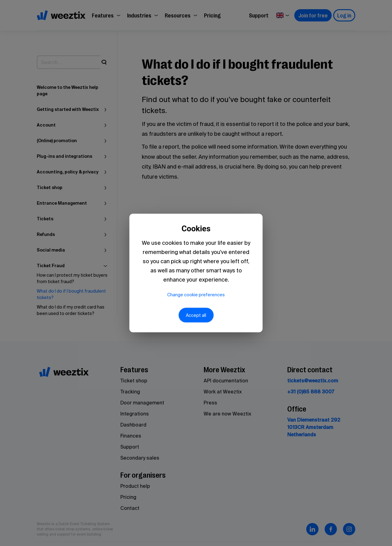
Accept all (196, 318)
